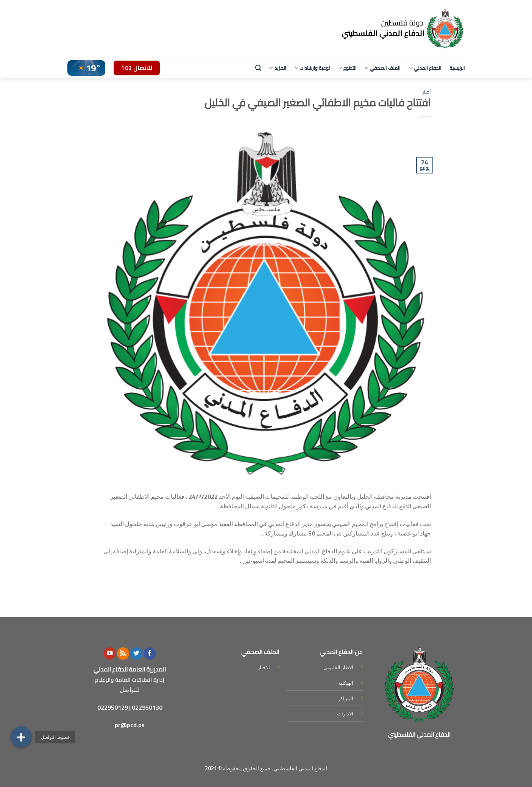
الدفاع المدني (425, 68)
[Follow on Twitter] (136, 653)
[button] (21, 737)
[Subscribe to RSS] (123, 653)
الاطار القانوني (338, 667)
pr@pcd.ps (130, 725)
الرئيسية (457, 68)
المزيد (278, 68)
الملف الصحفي (382, 68)
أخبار (427, 92)
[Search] (258, 68)
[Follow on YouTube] (110, 653)
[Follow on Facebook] (150, 653)
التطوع (347, 68)
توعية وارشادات (312, 68)
